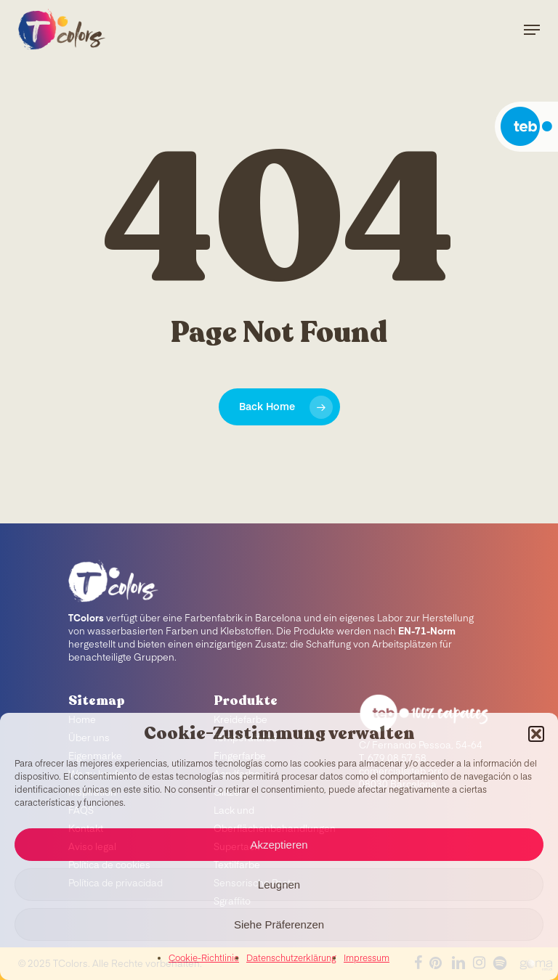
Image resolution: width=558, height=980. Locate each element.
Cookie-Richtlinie (204, 959)
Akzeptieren (279, 845)
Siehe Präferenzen (279, 924)
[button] (536, 734)
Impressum (367, 959)
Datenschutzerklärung (291, 959)
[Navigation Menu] (532, 30)
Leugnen (279, 885)
